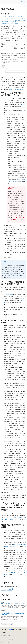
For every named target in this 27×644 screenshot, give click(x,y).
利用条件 (3, 642)
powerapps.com (8, 99)
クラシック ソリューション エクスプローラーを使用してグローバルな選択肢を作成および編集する (14, 21)
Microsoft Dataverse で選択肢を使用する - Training (13, 603)
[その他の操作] (25, 5)
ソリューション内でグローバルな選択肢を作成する (14, 16)
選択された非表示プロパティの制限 (10, 23)
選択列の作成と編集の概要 (16, 89)
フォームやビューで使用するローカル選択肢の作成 (14, 18)
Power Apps (8, 5)
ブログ (19, 636)
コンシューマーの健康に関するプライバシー (11, 640)
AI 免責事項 (4, 636)
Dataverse (15, 5)
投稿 (2, 638)
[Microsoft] (14, 2)
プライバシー (8, 638)
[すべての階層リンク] (2, 5)
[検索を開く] (19, 2)
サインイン (23, 2)
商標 (8, 642)
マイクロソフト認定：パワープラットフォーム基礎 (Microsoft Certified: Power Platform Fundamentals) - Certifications (13, 613)
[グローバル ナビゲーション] (1, 2)
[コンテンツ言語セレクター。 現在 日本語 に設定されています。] (4, 629)
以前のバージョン (12, 636)
